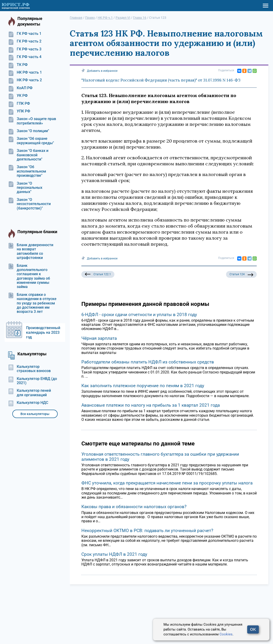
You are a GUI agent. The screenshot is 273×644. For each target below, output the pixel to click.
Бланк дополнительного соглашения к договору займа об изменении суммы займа (29, 276)
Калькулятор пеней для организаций (30, 393)
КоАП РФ (20, 88)
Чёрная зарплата (99, 338)
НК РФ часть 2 (25, 80)
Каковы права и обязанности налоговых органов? (134, 507)
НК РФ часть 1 (25, 72)
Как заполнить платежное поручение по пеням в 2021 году (143, 386)
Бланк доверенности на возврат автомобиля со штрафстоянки (31, 251)
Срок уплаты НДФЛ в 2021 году (114, 554)
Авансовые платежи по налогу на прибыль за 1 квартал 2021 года (151, 405)
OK (253, 629)
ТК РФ (18, 65)
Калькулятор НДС (28, 403)
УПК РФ (19, 111)
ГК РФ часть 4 (25, 57)
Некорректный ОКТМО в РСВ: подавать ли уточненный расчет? (147, 531)
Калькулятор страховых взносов (29, 369)
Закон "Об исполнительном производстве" (27, 171)
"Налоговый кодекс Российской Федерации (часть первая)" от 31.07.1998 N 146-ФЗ (161, 80)
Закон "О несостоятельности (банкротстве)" (29, 204)
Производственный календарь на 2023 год (43, 332)
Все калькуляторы (35, 414)
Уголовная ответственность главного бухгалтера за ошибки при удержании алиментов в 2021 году (160, 457)
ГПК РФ (19, 104)
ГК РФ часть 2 (25, 41)
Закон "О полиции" (29, 131)
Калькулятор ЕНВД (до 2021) (33, 381)
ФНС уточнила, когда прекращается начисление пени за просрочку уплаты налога (167, 483)
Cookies (226, 634)
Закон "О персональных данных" (25, 188)
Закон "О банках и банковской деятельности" (28, 155)
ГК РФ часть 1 (25, 34)
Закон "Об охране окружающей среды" (31, 141)
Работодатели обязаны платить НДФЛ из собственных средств (148, 362)
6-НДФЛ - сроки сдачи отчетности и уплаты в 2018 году (139, 315)
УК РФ (18, 96)
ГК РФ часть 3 (25, 49)
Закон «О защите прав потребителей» (32, 121)
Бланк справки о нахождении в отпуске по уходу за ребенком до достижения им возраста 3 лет (32, 303)
